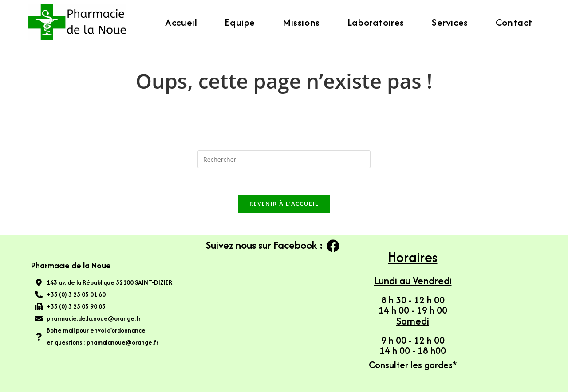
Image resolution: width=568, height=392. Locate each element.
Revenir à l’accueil (284, 204)
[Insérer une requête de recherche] (284, 159)
